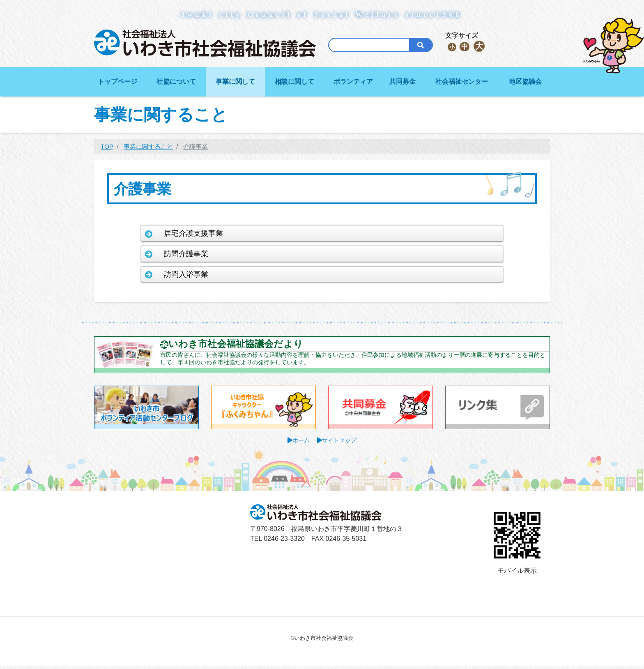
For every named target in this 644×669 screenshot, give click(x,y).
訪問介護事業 (198, 254)
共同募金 (402, 82)
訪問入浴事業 (198, 275)
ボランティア (353, 82)
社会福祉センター (462, 82)
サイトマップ (340, 444)
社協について (176, 82)
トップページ (117, 82)
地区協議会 (525, 82)
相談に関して (294, 82)
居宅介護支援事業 (205, 233)
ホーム (301, 444)
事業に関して (235, 82)
